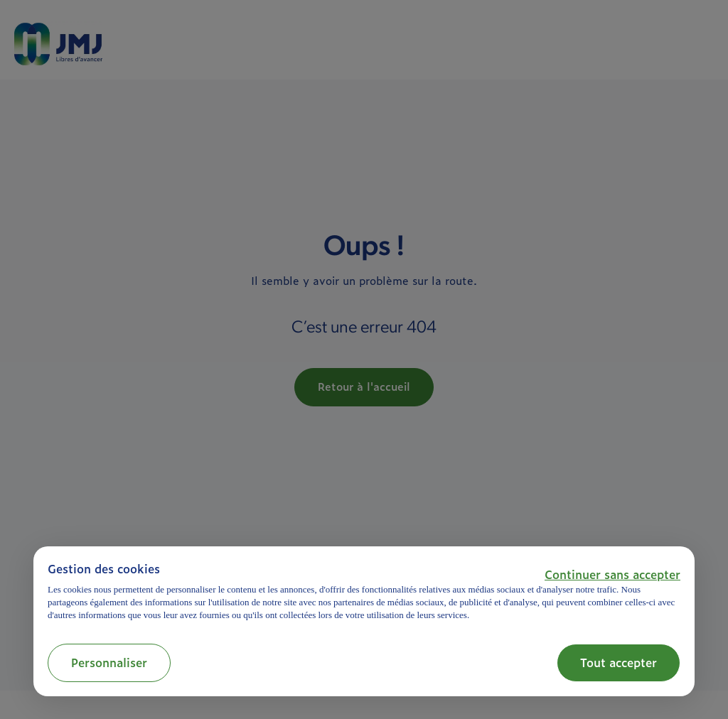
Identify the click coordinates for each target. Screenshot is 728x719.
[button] (612, 574)
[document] (364, 591)
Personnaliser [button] (109, 662)
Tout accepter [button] (619, 662)
